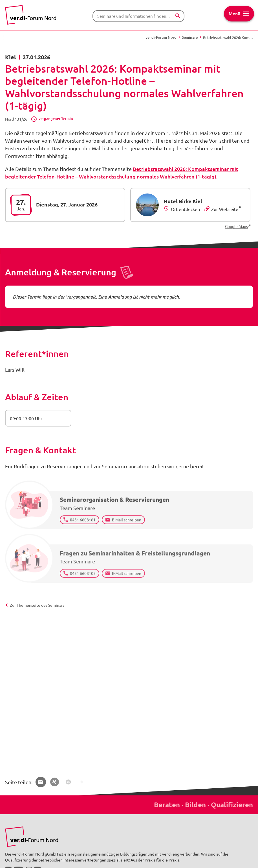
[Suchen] (178, 16)
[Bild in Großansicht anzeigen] (32, 837)
